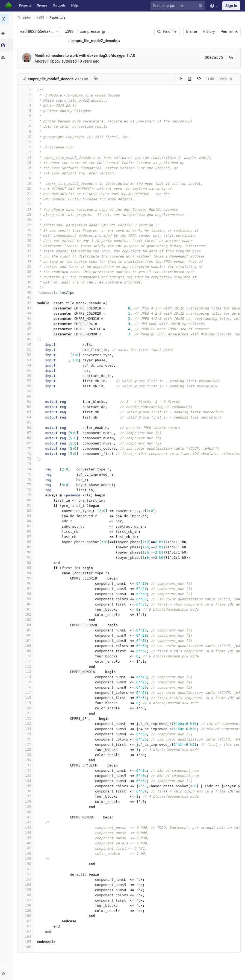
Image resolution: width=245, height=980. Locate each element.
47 (26, 329)
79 (26, 495)
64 (26, 417)
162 (26, 926)
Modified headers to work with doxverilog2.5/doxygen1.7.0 (86, 55)
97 (26, 588)
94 (26, 573)
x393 (70, 31)
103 (26, 620)
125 (26, 734)
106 (26, 635)
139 (26, 807)
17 (26, 173)
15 (26, 163)
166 (26, 947)
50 (26, 344)
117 (26, 692)
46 (26, 324)
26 (26, 220)
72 (26, 459)
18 (26, 178)
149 (26, 858)
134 (26, 781)
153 (26, 879)
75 (26, 474)
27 (26, 225)
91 (26, 557)
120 (26, 708)
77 (26, 485)
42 (26, 303)
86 (26, 531)
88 (26, 542)
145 (26, 838)
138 (26, 801)
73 (26, 464)
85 (26, 526)
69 (26, 443)
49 (26, 339)
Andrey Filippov (48, 61)
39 (26, 287)
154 (26, 884)
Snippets (59, 5)
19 (26, 183)
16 (26, 168)
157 (26, 900)
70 (26, 448)
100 (26, 604)
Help (75, 5)
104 (26, 625)
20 (26, 188)
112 (26, 666)
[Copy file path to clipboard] (96, 79)
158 (26, 905)
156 (26, 895)
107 (26, 640)
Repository (58, 17)
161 (26, 921)
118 (26, 697)
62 (26, 407)
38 (26, 282)
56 (26, 375)
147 (26, 848)
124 (26, 729)
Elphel (25, 17)
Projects (25, 5)
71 (26, 453)
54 (26, 365)
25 (26, 214)
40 (26, 292)
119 (26, 703)
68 (26, 438)
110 (26, 656)
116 (26, 687)
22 (26, 199)
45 (26, 318)
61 (26, 401)
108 (26, 646)
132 (26, 770)
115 (26, 682)
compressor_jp (93, 31)
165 (26, 942)
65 (26, 422)
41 (26, 298)
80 (26, 500)
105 (26, 630)
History (209, 31)
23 (26, 204)
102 (26, 614)
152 (26, 874)
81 (26, 505)
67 (26, 433)
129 (26, 755)
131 (26, 765)
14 (26, 157)
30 (26, 240)
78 (26, 490)
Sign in (231, 6)
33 (26, 256)
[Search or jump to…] (179, 6)
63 (26, 412)
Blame (192, 31)
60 (26, 396)
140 (26, 812)
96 (26, 583)
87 (26, 536)
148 (26, 853)
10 (26, 137)
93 (26, 568)
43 (26, 308)
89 (26, 547)
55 (26, 370)
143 (26, 827)
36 (26, 272)
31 (26, 246)
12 (26, 147)
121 (26, 713)
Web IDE (226, 79)
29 (26, 235)
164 (26, 936)
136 (26, 791)
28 (26, 230)
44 (26, 313)
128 (26, 749)
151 (26, 869)
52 (26, 355)
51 (26, 349)
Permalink (229, 31)
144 (26, 833)
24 (26, 209)
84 (26, 521)
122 (26, 718)
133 (26, 775)
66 (26, 427)
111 (26, 661)
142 (26, 822)
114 (26, 677)
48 (26, 334)
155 (26, 890)
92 (26, 562)
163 (26, 931)
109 (26, 651)
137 (26, 796)
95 (26, 578)
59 (26, 391)
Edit (211, 79)
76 (26, 479)
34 (26, 261)
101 (26, 609)
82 (26, 511)
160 (26, 916)
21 (26, 194)
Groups (42, 5)
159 (26, 910)
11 (26, 142)
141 (26, 817)
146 (26, 843)
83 (26, 516)
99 (26, 599)
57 (26, 381)
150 (26, 864)
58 (26, 386)
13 (26, 152)
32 (26, 251)
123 (26, 723)
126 (26, 739)
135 (26, 786)
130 (26, 760)
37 (26, 277)
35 (26, 266)
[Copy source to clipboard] (180, 79)
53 (26, 360)
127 (26, 744)
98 (26, 594)
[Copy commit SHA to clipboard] (231, 58)
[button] (7, 973)
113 (26, 672)
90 (26, 552)
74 (26, 469)
